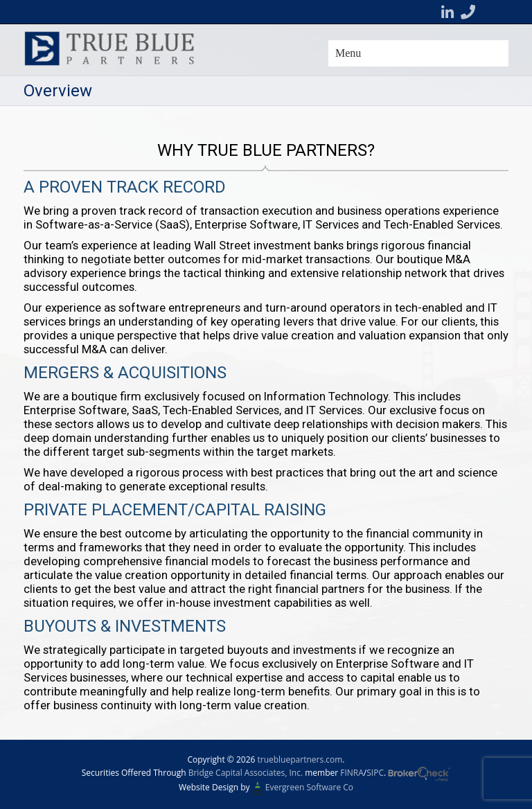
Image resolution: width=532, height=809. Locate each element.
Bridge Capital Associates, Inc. (246, 773)
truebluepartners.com (300, 759)
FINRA (352, 773)
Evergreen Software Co (309, 787)
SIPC (375, 773)
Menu (348, 53)
